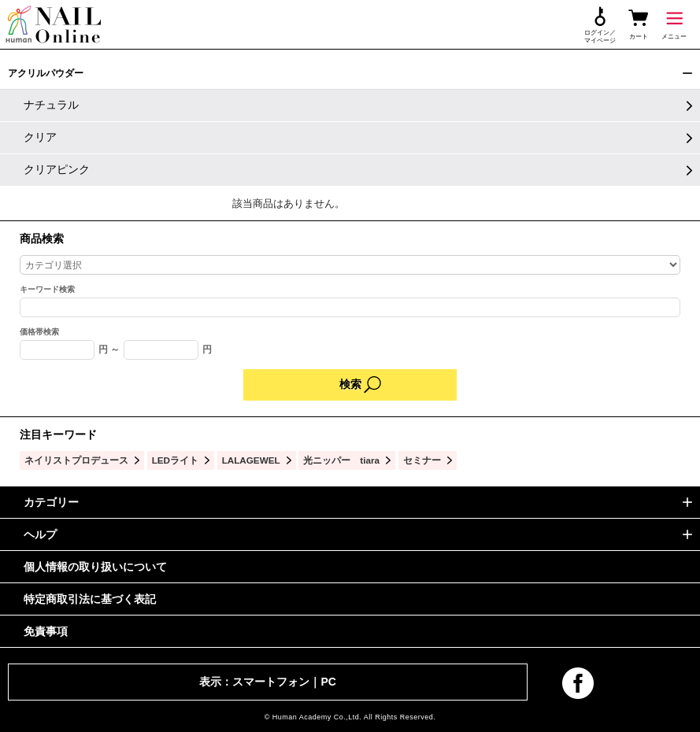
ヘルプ (40, 534)
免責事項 (46, 631)
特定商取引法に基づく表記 (90, 599)
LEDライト (175, 460)
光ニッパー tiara (341, 460)
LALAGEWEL (251, 460)
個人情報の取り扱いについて (95, 567)
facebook (578, 683)
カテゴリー (51, 502)
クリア (40, 137)
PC (328, 682)
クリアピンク (57, 169)
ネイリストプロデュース (76, 460)
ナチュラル (51, 105)
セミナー (422, 460)
